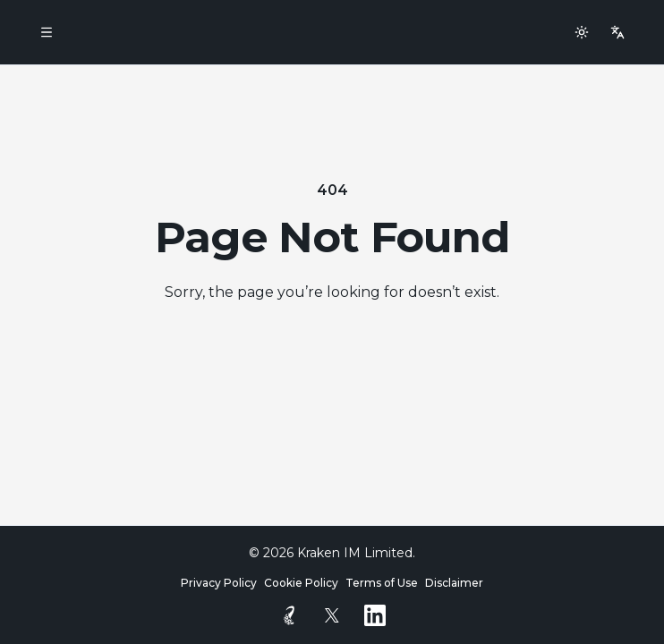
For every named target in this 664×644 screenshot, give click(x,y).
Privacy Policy (219, 583)
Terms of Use (382, 583)
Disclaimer (454, 583)
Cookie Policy (301, 583)
